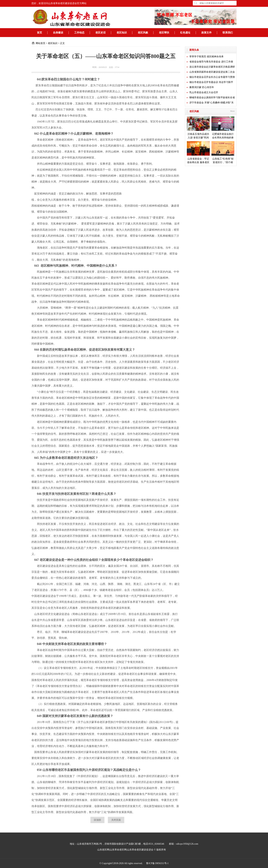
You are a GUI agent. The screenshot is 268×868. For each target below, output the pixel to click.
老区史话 (100, 33)
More (232, 111)
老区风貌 (143, 33)
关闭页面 (116, 820)
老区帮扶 (164, 33)
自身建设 (58, 33)
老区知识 (122, 33)
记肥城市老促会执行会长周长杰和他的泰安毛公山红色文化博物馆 (223, 128)
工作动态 (79, 33)
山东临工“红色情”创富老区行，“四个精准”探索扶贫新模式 (223, 153)
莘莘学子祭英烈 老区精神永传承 (206, 57)
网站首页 (41, 43)
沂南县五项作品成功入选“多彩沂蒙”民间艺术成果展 (198, 128)
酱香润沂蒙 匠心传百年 (202, 87)
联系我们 (228, 33)
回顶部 (97, 820)
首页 (39, 33)
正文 (62, 43)
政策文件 (206, 33)
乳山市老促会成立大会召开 (204, 92)
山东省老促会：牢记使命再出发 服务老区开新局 (198, 153)
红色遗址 (185, 33)
